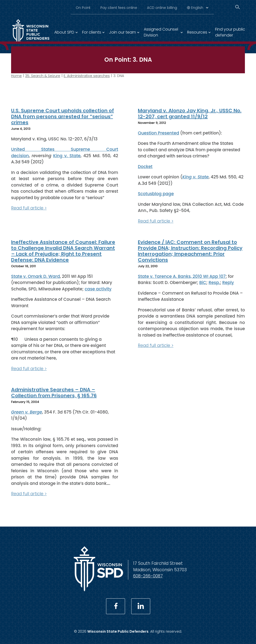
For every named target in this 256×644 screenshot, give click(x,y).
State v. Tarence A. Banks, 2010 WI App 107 (182, 276)
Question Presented (158, 133)
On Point (83, 8)
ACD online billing (162, 8)
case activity (98, 289)
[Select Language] (200, 8)
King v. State (67, 155)
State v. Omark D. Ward (36, 276)
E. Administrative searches (87, 76)
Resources (197, 32)
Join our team (122, 32)
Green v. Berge (27, 412)
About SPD (64, 32)
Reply (228, 283)
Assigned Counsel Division (161, 32)
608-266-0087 (148, 576)
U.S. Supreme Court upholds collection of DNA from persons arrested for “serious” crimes (63, 116)
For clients (92, 32)
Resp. (214, 283)
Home (16, 76)
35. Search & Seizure (43, 76)
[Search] (238, 7)
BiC (203, 283)
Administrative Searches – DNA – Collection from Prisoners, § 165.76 (54, 393)
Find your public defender (230, 32)
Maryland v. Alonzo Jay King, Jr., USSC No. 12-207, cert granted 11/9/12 (190, 114)
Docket (145, 166)
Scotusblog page (156, 194)
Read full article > (29, 208)
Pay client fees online (119, 8)
